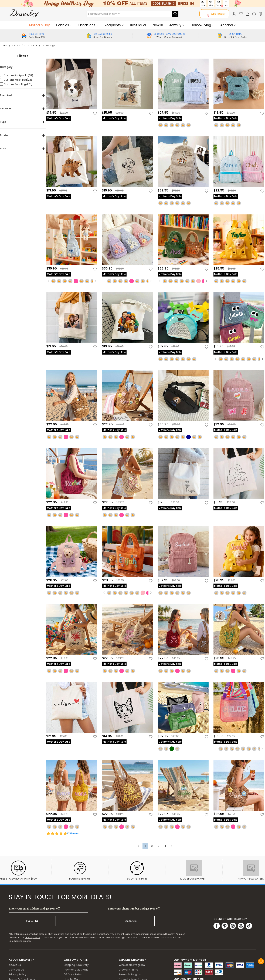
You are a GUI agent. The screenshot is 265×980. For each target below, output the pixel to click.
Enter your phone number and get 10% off (134, 909)
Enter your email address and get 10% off (34, 909)
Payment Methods (76, 970)
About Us (15, 965)
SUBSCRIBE (32, 921)
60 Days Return (74, 974)
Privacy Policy (18, 974)
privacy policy (33, 937)
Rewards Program (131, 974)
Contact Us (16, 970)
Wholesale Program (132, 965)
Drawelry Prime (129, 970)
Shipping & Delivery (76, 965)
